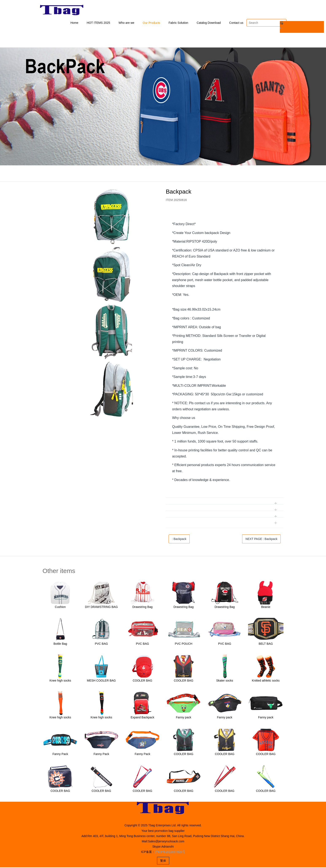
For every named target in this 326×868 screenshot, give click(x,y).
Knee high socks (60, 681)
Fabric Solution (178, 23)
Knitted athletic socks (266, 681)
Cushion (60, 608)
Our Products (151, 23)
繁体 (163, 861)
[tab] (225, 216)
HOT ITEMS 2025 (99, 23)
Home (74, 23)
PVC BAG (101, 645)
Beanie (266, 608)
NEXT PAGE (261, 540)
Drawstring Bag (142, 608)
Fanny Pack (60, 755)
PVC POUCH (183, 645)
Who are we (127, 23)
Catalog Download (209, 23)
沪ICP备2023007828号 (170, 853)
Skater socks (225, 681)
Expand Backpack (142, 718)
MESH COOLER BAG (101, 681)
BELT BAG (266, 645)
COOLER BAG (143, 681)
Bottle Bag (60, 645)
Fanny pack (184, 718)
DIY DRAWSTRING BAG (101, 608)
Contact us (236, 23)
